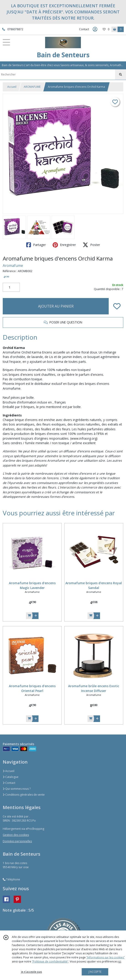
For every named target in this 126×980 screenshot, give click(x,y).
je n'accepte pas (31, 972)
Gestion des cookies (16, 835)
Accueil (12, 87)
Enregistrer (64, 245)
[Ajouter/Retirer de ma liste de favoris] (117, 306)
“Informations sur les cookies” (105, 957)
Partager (36, 245)
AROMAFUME (32, 87)
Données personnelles (17, 841)
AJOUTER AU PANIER (56, 306)
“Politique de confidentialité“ (50, 961)
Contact (84, 29)
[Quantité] (11, 287)
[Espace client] (95, 29)
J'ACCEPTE (95, 972)
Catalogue (11, 777)
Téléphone (11, 879)
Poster (91, 245)
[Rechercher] (121, 75)
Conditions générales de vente (24, 795)
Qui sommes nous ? (17, 789)
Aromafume (13, 266)
